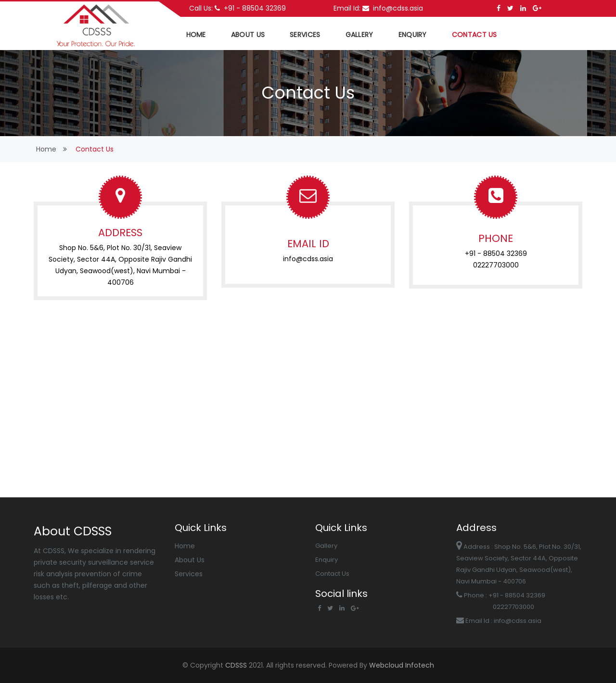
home (196, 35)
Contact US (475, 35)
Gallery (359, 35)
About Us (190, 560)
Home (185, 546)
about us (248, 35)
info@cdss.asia (393, 8)
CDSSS (237, 665)
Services (189, 574)
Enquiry (413, 35)
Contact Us (332, 574)
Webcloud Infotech (401, 665)
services (305, 35)
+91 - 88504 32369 (250, 8)
